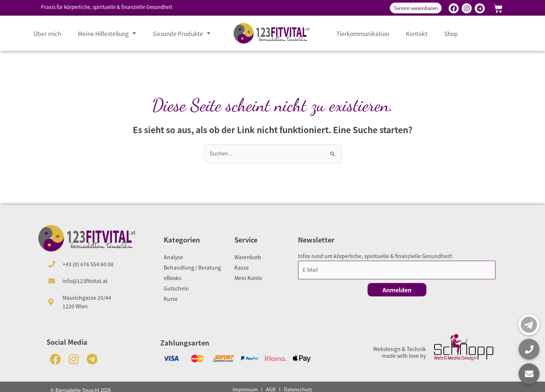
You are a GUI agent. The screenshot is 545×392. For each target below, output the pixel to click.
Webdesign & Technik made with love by (400, 352)
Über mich (47, 33)
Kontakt (417, 33)
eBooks (173, 278)
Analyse (173, 257)
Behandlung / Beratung (192, 267)
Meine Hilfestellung (107, 33)
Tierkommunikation (363, 33)
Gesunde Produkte (182, 33)
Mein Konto (248, 278)
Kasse (242, 267)
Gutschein (176, 288)
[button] (529, 374)
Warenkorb (248, 257)
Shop (451, 33)
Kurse (171, 299)
